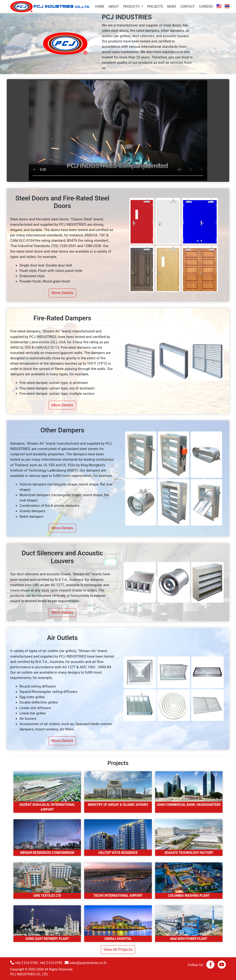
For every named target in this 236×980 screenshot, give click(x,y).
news (172, 6)
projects (155, 6)
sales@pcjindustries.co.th (88, 963)
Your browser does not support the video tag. (118, 130)
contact (188, 6)
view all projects (118, 949)
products (132, 6)
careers (206, 6)
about (114, 6)
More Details (62, 293)
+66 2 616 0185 (51, 963)
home (100, 6)
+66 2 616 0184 (26, 963)
